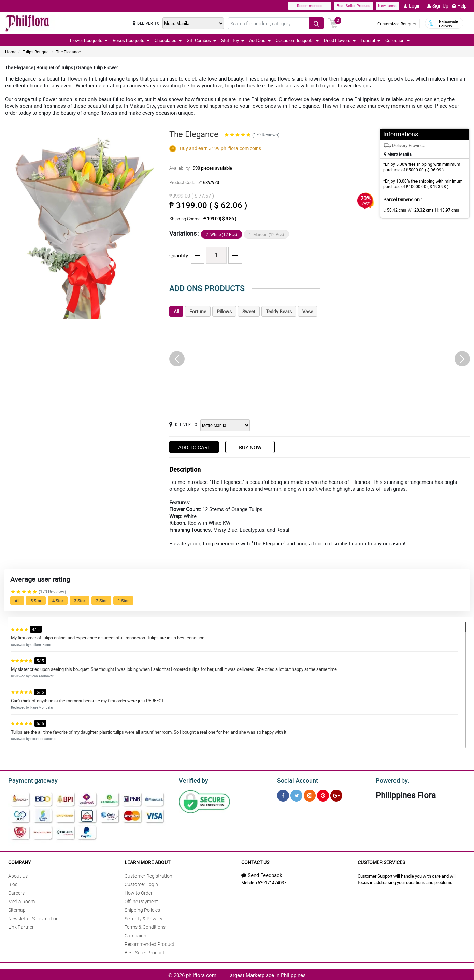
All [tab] (176, 311)
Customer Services (381, 861)
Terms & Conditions (145, 926)
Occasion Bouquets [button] (297, 40)
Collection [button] (397, 40)
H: (441, 210)
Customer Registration (148, 875)
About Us (18, 875)
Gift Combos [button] (201, 40)
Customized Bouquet (397, 24)
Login (412, 6)
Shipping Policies (142, 909)
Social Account (296, 780)
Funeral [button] (370, 40)
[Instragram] (310, 795)
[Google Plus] (336, 795)
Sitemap (17, 909)
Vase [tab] (308, 311)
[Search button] (316, 23)
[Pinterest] (323, 795)
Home (11, 52)
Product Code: (193, 182)
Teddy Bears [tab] (279, 311)
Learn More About (147, 861)
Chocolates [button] (168, 40)
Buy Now (250, 447)
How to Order (139, 892)
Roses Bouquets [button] (131, 40)
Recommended (310, 6)
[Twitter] (296, 795)
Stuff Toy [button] (233, 40)
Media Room (21, 900)
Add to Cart (194, 447)
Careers (16, 892)
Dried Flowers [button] (340, 40)
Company (19, 861)
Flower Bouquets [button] (89, 40)
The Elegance (68, 52)
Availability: (199, 168)
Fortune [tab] (198, 311)
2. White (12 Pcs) (221, 234)
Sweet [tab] (249, 311)
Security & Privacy (143, 917)
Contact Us (255, 861)
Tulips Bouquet (36, 52)
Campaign (135, 934)
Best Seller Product (353, 6)
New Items (387, 6)
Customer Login (141, 883)
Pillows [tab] (224, 311)
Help (459, 6)
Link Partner (21, 926)
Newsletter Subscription (33, 917)
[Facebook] (283, 795)
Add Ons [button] (260, 40)
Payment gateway (30, 780)
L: (393, 210)
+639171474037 (271, 882)
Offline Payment (141, 900)
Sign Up (438, 6)
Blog (13, 883)
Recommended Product (149, 943)
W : (417, 210)
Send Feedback (262, 874)
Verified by (192, 780)
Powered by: (391, 780)
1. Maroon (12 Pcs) (266, 234)
